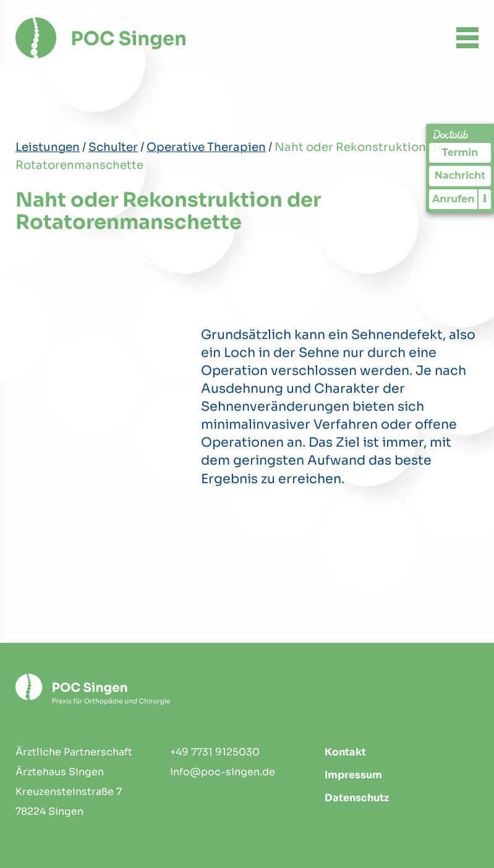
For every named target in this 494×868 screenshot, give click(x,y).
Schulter (113, 147)
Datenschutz (357, 798)
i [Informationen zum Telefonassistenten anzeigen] (485, 199)
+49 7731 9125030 (215, 752)
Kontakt (345, 752)
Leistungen (48, 147)
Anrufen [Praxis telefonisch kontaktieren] (453, 199)
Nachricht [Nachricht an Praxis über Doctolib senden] (460, 175)
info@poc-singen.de (223, 772)
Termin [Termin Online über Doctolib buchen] (460, 153)
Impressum (353, 775)
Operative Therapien (206, 147)
